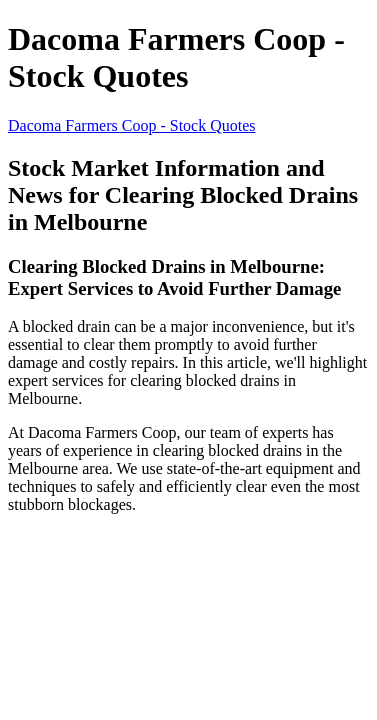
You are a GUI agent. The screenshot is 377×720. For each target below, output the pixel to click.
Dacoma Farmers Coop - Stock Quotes (132, 125)
